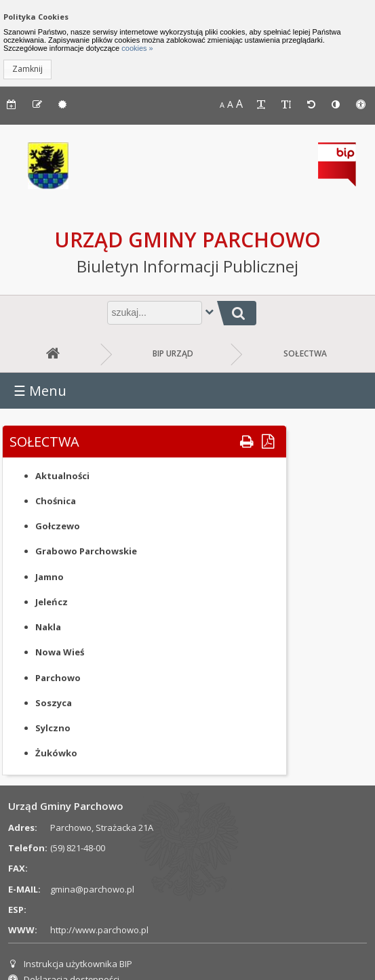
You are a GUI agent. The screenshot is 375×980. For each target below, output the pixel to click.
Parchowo (58, 678)
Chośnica (56, 501)
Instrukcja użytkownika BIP (70, 964)
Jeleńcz (52, 602)
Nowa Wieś (60, 652)
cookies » (136, 48)
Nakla (48, 627)
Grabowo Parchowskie (86, 551)
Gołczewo (58, 526)
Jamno (50, 577)
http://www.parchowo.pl (99, 930)
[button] (27, 69)
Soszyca (54, 703)
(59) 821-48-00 (78, 848)
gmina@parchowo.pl (92, 889)
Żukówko (56, 753)
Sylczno (53, 728)
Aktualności (62, 476)
